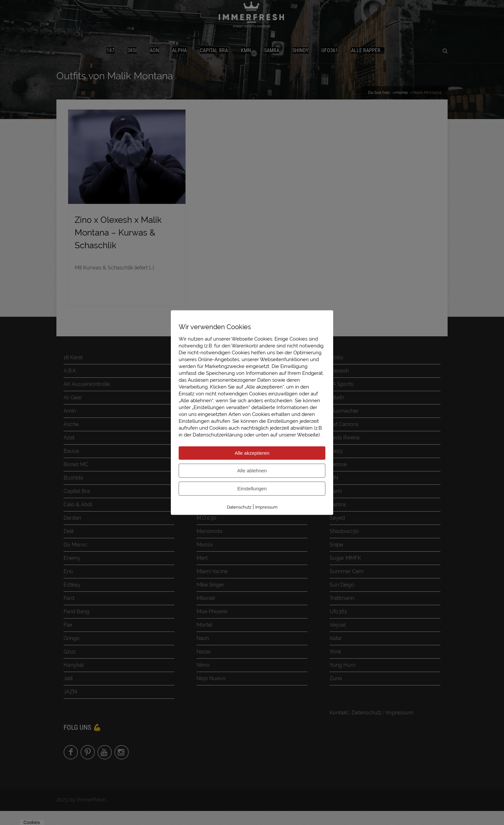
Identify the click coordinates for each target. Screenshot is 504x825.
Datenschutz (239, 507)
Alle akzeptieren (252, 453)
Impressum (266, 507)
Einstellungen (252, 489)
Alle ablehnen (252, 471)
